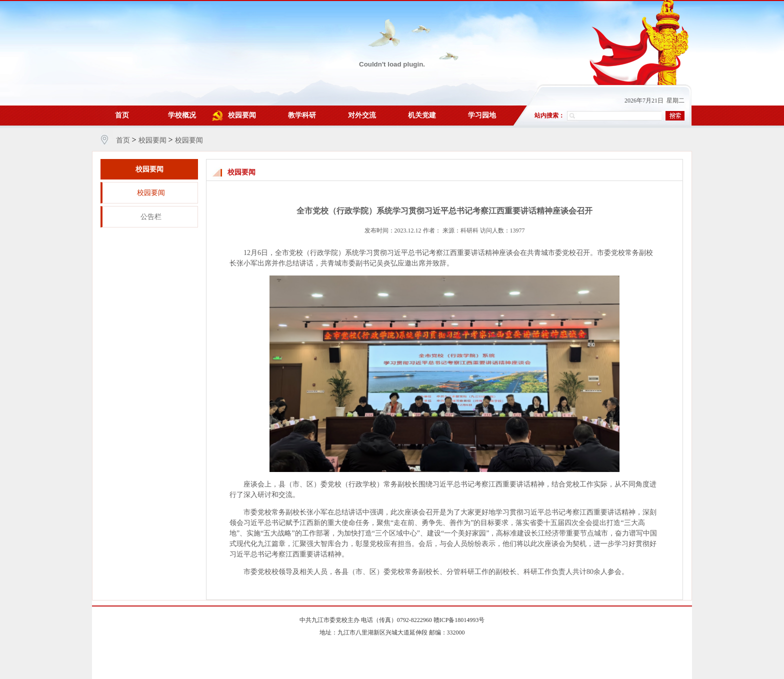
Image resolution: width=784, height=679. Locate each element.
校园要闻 (242, 115)
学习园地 (482, 115)
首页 (122, 115)
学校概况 (182, 115)
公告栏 (151, 217)
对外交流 (362, 115)
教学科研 (302, 115)
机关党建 (422, 115)
